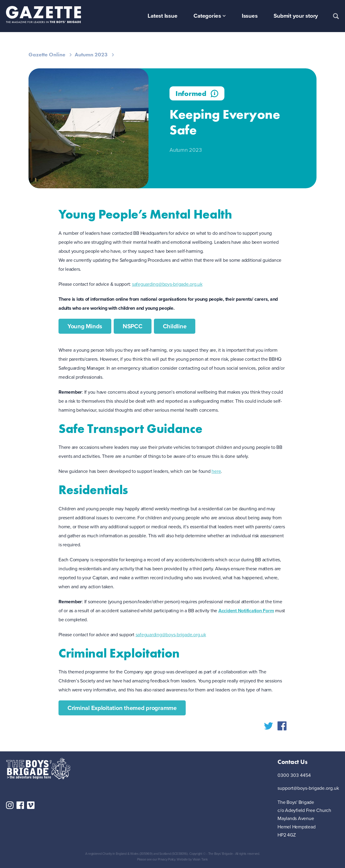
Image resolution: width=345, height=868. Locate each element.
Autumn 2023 (91, 54)
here (216, 471)
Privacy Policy (166, 859)
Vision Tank (200, 859)
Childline (175, 326)
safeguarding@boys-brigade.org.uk (167, 284)
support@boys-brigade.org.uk (308, 788)
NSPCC (133, 326)
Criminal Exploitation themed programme (122, 708)
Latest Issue (162, 16)
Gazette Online (47, 54)
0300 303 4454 (294, 776)
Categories (207, 16)
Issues (250, 16)
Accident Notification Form (246, 611)
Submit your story (296, 16)
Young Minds (85, 326)
